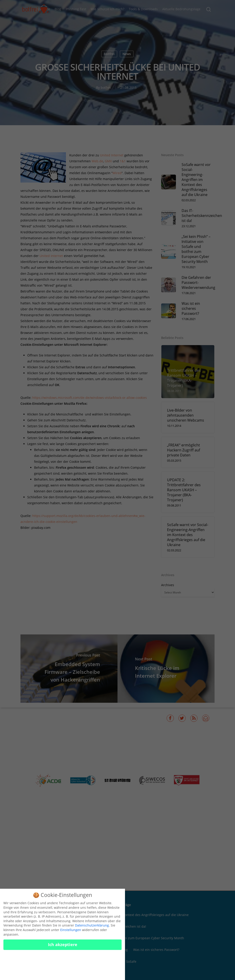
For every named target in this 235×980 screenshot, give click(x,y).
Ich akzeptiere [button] (63, 944)
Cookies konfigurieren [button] (62, 970)
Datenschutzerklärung (92, 925)
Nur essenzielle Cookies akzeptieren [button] (62, 958)
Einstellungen (71, 930)
